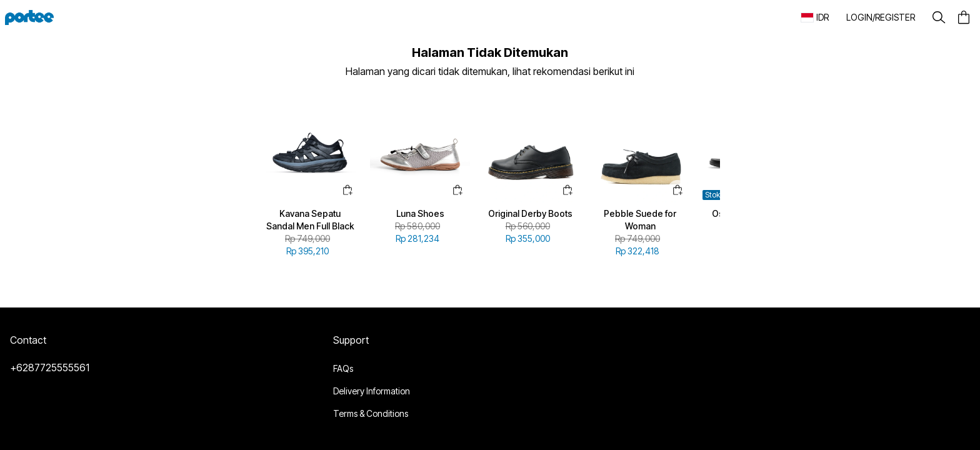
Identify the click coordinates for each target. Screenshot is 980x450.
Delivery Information (372, 391)
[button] (881, 17)
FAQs (343, 368)
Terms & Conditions (371, 413)
